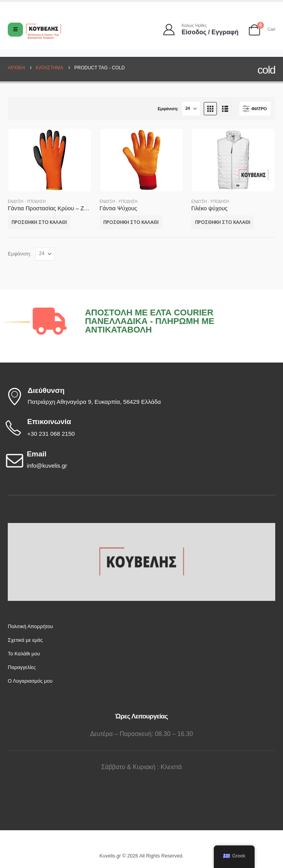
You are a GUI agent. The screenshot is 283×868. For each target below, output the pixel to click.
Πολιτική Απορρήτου (30, 626)
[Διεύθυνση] (140, 396)
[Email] (140, 460)
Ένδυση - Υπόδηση (27, 202)
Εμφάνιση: (168, 109)
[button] (210, 109)
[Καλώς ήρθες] (201, 29)
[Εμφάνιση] (191, 109)
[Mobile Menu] (15, 30)
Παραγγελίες (22, 667)
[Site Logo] (44, 31)
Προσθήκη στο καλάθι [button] (39, 222)
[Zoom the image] (141, 527)
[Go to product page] (50, 160)
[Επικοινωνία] (140, 428)
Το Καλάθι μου (24, 654)
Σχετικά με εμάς (25, 640)
